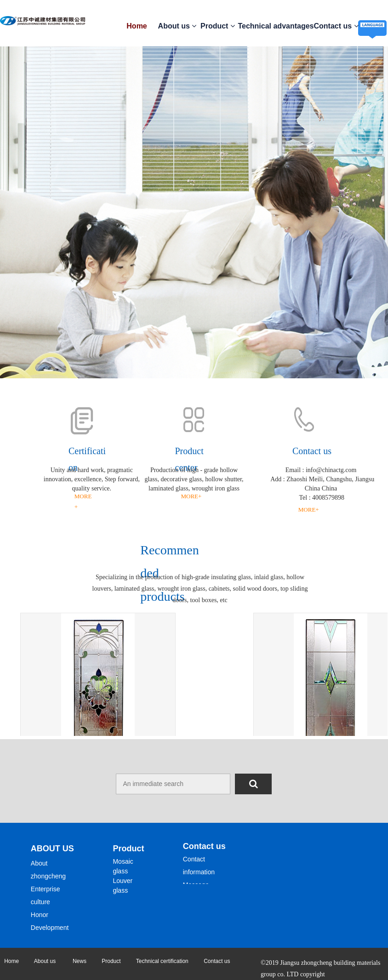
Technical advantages (276, 26)
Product (218, 26)
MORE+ (191, 496)
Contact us (336, 26)
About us (177, 26)
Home (137, 26)
